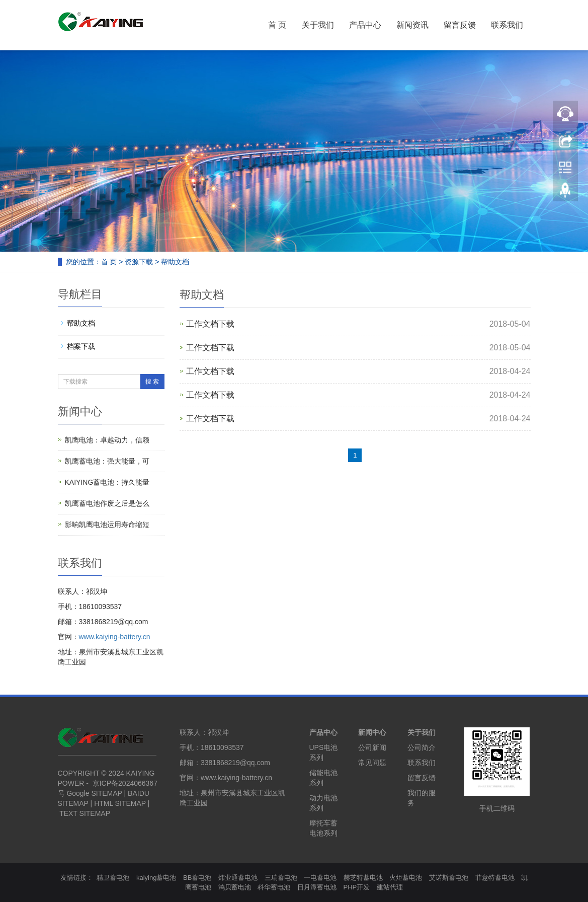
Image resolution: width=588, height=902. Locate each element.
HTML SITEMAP (120, 803)
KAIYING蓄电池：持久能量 (107, 482)
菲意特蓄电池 (495, 878)
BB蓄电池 (197, 878)
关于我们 (318, 25)
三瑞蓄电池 (281, 878)
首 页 (277, 25)
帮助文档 (175, 262)
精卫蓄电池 (113, 878)
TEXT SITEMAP (85, 813)
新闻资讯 (412, 25)
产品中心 (365, 25)
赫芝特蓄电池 (363, 878)
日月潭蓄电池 (317, 887)
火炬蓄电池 (406, 878)
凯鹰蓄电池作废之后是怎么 (107, 503)
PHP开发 (357, 887)
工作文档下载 (210, 324)
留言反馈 (460, 25)
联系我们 (507, 25)
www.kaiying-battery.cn (115, 637)
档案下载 (81, 346)
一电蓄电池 (320, 878)
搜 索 (152, 382)
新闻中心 (372, 732)
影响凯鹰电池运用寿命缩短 (107, 524)
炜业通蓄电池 (238, 878)
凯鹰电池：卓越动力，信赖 (107, 440)
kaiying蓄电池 (156, 878)
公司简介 (422, 747)
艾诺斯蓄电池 (449, 878)
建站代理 (390, 887)
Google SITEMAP (94, 793)
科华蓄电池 (274, 887)
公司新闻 (372, 747)
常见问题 (372, 763)
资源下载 (139, 262)
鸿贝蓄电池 (235, 887)
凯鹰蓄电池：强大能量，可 (107, 461)
